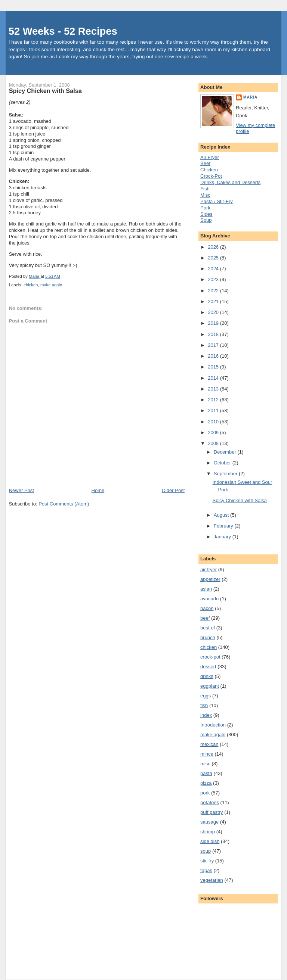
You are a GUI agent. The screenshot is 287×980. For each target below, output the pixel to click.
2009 (214, 433)
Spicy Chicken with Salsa (240, 500)
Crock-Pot (211, 176)
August (222, 515)
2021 (214, 301)
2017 (214, 345)
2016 (214, 356)
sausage (209, 822)
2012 (214, 400)
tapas (206, 870)
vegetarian (212, 880)
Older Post (173, 490)
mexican (209, 744)
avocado (209, 599)
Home (98, 490)
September (226, 474)
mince (207, 754)
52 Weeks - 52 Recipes (63, 31)
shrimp (208, 832)
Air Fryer (210, 157)
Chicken (209, 170)
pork (205, 793)
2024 (214, 269)
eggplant (210, 686)
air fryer (209, 570)
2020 (214, 312)
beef (205, 618)
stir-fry (207, 861)
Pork (205, 208)
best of (208, 628)
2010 (214, 422)
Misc (205, 195)
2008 (214, 443)
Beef (205, 163)
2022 (214, 291)
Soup (206, 220)
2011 (214, 410)
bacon (207, 608)
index (206, 715)
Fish (205, 189)
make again (51, 285)
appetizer (210, 579)
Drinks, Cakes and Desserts (230, 182)
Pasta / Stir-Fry (217, 201)
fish (204, 705)
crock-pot (210, 657)
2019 (214, 323)
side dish (210, 841)
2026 (214, 247)
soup (206, 851)
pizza (206, 783)
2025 (214, 258)
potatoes (210, 802)
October (223, 463)
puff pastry (212, 812)
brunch (208, 637)
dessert (208, 667)
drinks (207, 676)
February (224, 526)
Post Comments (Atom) (64, 504)
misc (205, 764)
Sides (206, 214)
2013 (214, 389)
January (223, 537)
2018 (214, 334)
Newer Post (21, 490)
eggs (206, 696)
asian (206, 589)
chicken (31, 285)
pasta (206, 773)
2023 (214, 279)
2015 (214, 367)
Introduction (213, 725)
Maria (250, 97)
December (226, 452)
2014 (214, 378)
